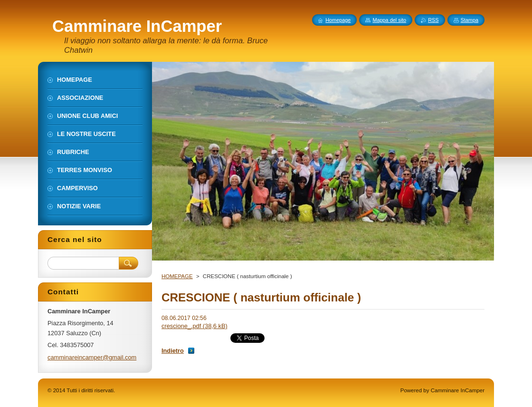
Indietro (173, 351)
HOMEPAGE (177, 276)
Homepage (338, 20)
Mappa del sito (389, 20)
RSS (433, 20)
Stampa (470, 20)
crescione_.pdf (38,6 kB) (195, 326)
